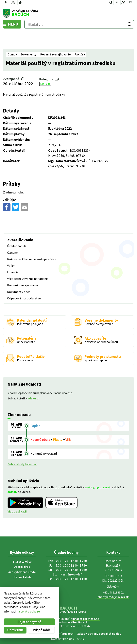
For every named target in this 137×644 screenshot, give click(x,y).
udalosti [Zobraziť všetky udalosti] (33, 381)
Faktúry (45, 67)
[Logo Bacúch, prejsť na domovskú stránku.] (68, 13)
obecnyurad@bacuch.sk (113, 580)
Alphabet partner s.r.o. (86, 602)
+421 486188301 (113, 575)
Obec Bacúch (79, 605)
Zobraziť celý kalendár (22, 447)
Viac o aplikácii (17, 494)
